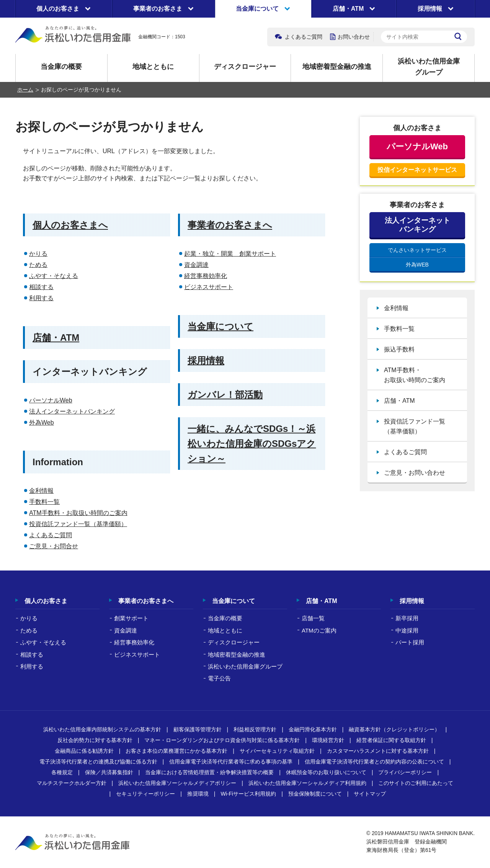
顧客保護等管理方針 (198, 729)
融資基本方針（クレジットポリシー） (394, 729)
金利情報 (41, 491)
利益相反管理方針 (255, 729)
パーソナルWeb (51, 400)
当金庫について (220, 326)
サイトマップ (370, 794)
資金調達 (196, 265)
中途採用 (407, 630)
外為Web (42, 423)
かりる (38, 254)
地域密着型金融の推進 (337, 67)
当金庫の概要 (61, 67)
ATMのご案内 (319, 630)
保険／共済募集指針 (109, 772)
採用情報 (206, 360)
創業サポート (131, 618)
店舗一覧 (313, 618)
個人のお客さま (46, 601)
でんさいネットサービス (417, 250)
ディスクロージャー (245, 67)
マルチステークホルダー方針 (72, 783)
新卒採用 (407, 618)
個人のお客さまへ (70, 225)
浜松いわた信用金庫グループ (429, 67)
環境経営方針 (328, 740)
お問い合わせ (354, 37)
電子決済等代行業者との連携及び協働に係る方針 (98, 762)
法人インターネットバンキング (72, 411)
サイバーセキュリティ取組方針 (277, 751)
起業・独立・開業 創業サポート (230, 254)
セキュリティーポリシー (145, 794)
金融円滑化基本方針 (313, 729)
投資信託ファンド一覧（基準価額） (78, 524)
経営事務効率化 (206, 276)
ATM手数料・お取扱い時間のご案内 (78, 513)
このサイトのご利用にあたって (416, 783)
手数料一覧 (44, 502)
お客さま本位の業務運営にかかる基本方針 (176, 751)
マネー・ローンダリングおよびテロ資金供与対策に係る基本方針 (222, 740)
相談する (41, 287)
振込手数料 (399, 349)
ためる (38, 265)
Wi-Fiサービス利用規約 (248, 794)
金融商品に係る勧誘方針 (84, 751)
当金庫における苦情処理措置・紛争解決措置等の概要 (209, 772)
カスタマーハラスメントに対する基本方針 (378, 751)
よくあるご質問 (304, 37)
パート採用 (410, 642)
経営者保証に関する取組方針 (391, 740)
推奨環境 (198, 794)
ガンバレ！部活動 (225, 395)
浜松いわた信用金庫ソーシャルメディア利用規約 (307, 783)
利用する (41, 298)
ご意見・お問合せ (54, 546)
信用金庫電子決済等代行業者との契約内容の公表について (374, 762)
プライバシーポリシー (405, 772)
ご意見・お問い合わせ (415, 473)
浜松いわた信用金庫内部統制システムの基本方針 (102, 729)
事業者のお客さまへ (230, 225)
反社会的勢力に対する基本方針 (95, 740)
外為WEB (417, 265)
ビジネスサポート (209, 287)
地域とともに (153, 67)
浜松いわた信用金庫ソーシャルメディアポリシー (177, 783)
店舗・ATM (56, 338)
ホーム (25, 90)
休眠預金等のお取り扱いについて (326, 772)
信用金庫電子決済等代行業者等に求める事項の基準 (231, 762)
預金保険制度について (315, 794)
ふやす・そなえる (54, 276)
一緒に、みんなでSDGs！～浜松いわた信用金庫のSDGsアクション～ (252, 444)
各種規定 (62, 772)
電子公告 (219, 678)
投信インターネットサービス (417, 170)
